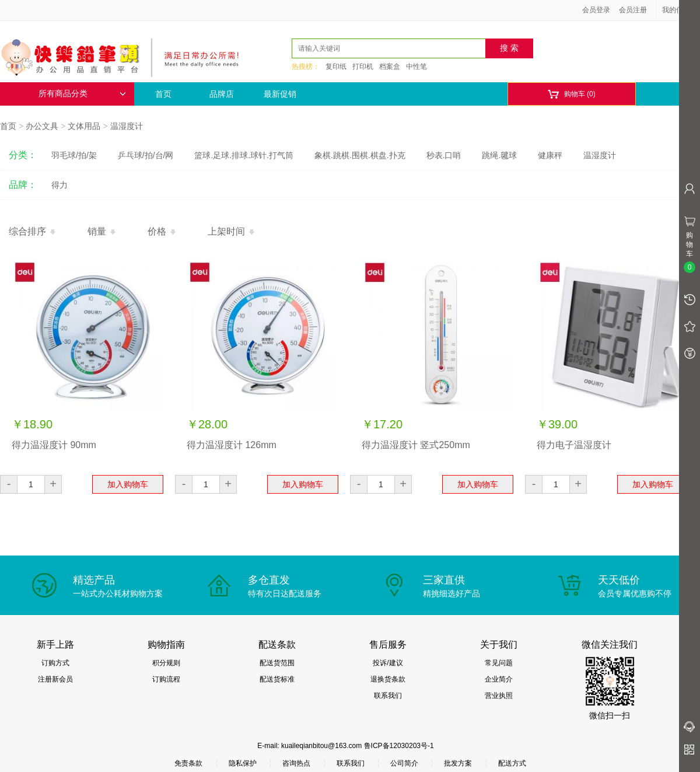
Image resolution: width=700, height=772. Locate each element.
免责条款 (188, 763)
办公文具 (42, 126)
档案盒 (390, 67)
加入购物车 (128, 484)
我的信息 (680, 10)
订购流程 (166, 679)
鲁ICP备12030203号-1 (399, 746)
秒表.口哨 (444, 155)
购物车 (571, 94)
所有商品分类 (82, 94)
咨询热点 (296, 763)
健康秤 (550, 155)
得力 (60, 185)
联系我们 (388, 696)
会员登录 (596, 10)
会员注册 (633, 10)
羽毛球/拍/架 (74, 155)
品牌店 (222, 94)
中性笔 (416, 67)
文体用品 (84, 126)
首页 (163, 94)
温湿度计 (127, 126)
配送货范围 (277, 663)
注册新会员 (55, 679)
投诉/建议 (388, 663)
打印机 (363, 67)
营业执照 (499, 696)
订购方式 (55, 663)
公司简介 (404, 763)
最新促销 (280, 94)
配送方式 (512, 763)
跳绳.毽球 (499, 155)
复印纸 (336, 67)
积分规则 (166, 663)
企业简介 (499, 679)
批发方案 (458, 763)
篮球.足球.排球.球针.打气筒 (244, 155)
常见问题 (499, 663)
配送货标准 (277, 679)
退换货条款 (388, 679)
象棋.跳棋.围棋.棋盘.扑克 (360, 155)
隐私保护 (243, 763)
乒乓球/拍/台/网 (146, 155)
